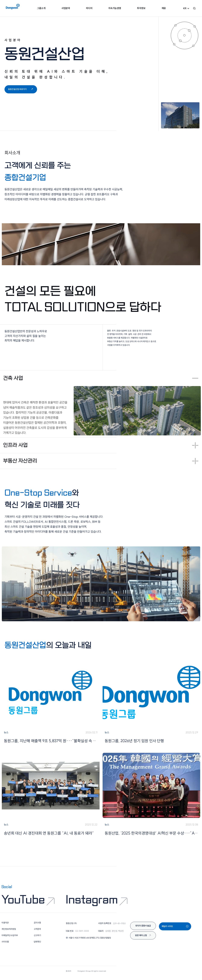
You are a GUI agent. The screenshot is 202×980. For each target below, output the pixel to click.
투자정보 (140, 9)
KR (185, 9)
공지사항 (37, 926)
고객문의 (37, 933)
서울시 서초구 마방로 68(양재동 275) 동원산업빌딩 (88, 941)
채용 (162, 9)
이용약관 (5, 926)
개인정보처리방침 (9, 933)
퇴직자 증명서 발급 (143, 929)
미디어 (89, 9)
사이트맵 (5, 945)
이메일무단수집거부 (10, 939)
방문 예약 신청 (143, 939)
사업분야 (67, 9)
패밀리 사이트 (175, 929)
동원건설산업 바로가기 (22, 92)
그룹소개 (43, 9)
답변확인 (37, 945)
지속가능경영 (114, 9)
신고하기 (37, 939)
